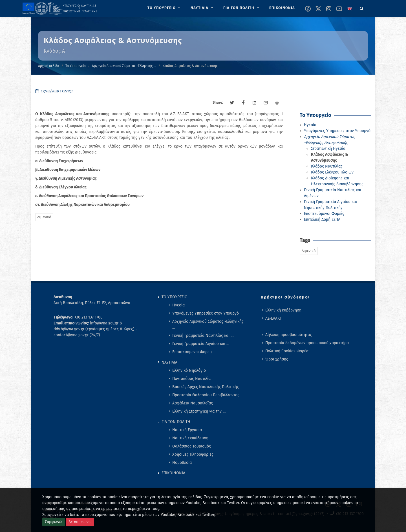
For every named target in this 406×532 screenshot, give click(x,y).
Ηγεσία (310, 125)
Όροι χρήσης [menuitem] (277, 359)
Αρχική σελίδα (49, 66)
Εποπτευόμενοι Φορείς (324, 214)
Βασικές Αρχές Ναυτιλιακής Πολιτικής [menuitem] (206, 387)
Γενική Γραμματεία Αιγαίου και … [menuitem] (201, 344)
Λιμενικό (44, 217)
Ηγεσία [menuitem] (178, 305)
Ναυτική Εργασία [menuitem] (187, 430)
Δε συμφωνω (80, 522)
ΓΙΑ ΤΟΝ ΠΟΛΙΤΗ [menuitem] (176, 422)
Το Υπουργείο (76, 66)
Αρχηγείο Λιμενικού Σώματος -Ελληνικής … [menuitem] (208, 324)
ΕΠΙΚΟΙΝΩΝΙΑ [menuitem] (173, 473)
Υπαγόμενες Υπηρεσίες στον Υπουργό (337, 131)
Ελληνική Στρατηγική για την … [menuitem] (199, 411)
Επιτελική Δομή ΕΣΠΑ (322, 220)
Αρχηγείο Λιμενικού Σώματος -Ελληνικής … (124, 66)
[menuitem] (165, 8)
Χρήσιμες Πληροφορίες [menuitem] (193, 454)
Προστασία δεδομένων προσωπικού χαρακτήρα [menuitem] (307, 343)
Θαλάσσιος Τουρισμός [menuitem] (192, 446)
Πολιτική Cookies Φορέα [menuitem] (287, 351)
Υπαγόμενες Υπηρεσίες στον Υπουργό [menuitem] (206, 313)
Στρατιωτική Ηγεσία (328, 149)
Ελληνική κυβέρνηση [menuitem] (283, 310)
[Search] (362, 8)
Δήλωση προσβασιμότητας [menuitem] (289, 335)
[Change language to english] (350, 9)
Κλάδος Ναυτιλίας (327, 166)
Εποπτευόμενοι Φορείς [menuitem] (192, 352)
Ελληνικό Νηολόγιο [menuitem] (189, 370)
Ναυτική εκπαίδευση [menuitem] (190, 438)
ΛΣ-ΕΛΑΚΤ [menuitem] (273, 318)
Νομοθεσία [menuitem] (182, 463)
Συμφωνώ (54, 522)
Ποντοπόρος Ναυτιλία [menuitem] (191, 379)
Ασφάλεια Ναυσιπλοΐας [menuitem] (193, 403)
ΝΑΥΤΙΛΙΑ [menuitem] (169, 362)
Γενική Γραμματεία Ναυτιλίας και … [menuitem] (203, 336)
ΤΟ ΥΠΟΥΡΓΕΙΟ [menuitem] (175, 297)
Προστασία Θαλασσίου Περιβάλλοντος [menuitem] (206, 395)
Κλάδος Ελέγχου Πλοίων (332, 172)
